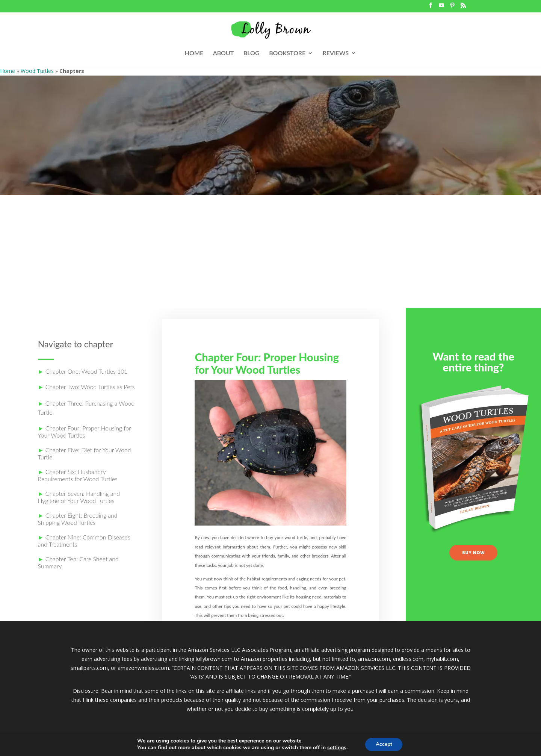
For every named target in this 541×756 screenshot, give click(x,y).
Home (8, 71)
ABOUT (224, 53)
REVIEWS (336, 53)
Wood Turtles (37, 71)
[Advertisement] (270, 251)
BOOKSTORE (287, 53)
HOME (194, 53)
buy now (474, 554)
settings (336, 748)
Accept (384, 744)
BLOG (252, 53)
